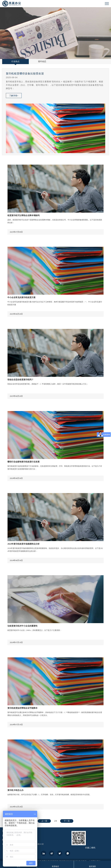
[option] (55, 112)
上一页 (44, 821)
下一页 (67, 821)
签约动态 (42, 61)
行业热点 (15, 61)
